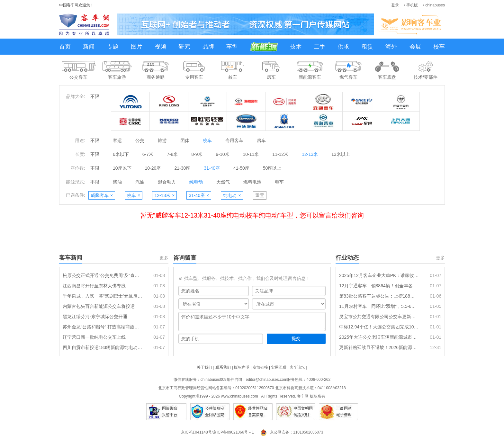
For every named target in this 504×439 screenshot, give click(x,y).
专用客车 (234, 140)
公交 (140, 140)
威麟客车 (102, 195)
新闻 (89, 47)
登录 (395, 5)
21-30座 (182, 168)
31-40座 (212, 168)
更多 (164, 258)
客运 (117, 140)
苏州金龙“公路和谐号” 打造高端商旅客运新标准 (103, 327)
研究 (184, 47)
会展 (415, 47)
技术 (296, 47)
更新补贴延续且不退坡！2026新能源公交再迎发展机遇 (379, 347)
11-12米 (280, 154)
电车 (279, 182)
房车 (261, 140)
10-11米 (251, 154)
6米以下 (121, 154)
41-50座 (241, 168)
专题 (113, 47)
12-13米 (310, 154)
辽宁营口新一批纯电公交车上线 (94, 337)
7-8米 (172, 154)
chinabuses (435, 5)
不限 (95, 96)
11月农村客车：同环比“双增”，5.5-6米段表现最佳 (379, 306)
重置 (260, 195)
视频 (160, 47)
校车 (439, 47)
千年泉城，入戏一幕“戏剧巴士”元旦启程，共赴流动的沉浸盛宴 (103, 296)
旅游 (162, 140)
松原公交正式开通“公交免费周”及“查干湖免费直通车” (103, 275)
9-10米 (223, 154)
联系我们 (223, 367)
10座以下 (122, 168)
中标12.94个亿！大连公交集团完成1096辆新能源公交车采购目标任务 (379, 327)
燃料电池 (252, 182)
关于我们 (204, 367)
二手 (319, 47)
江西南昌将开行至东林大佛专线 (94, 286)
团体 (185, 140)
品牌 (208, 47)
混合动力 (167, 182)
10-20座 (153, 168)
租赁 (367, 47)
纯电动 (196, 182)
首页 (65, 47)
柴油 (117, 182)
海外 (391, 47)
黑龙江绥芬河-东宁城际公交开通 (95, 317)
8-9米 (197, 154)
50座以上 (272, 168)
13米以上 (341, 154)
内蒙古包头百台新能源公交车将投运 (99, 306)
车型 (232, 47)
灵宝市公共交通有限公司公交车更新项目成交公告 (379, 317)
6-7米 (148, 154)
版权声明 (242, 367)
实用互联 (279, 367)
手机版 (412, 5)
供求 (344, 47)
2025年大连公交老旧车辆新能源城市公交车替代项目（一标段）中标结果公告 (379, 337)
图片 (137, 47)
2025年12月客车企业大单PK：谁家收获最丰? (379, 275)
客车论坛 (297, 367)
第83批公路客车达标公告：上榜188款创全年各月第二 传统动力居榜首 (379, 296)
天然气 (223, 182)
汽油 (140, 182)
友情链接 (260, 367)
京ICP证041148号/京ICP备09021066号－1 (217, 432)
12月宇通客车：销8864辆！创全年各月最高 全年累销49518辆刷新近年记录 (379, 286)
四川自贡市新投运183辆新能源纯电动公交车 (103, 347)
